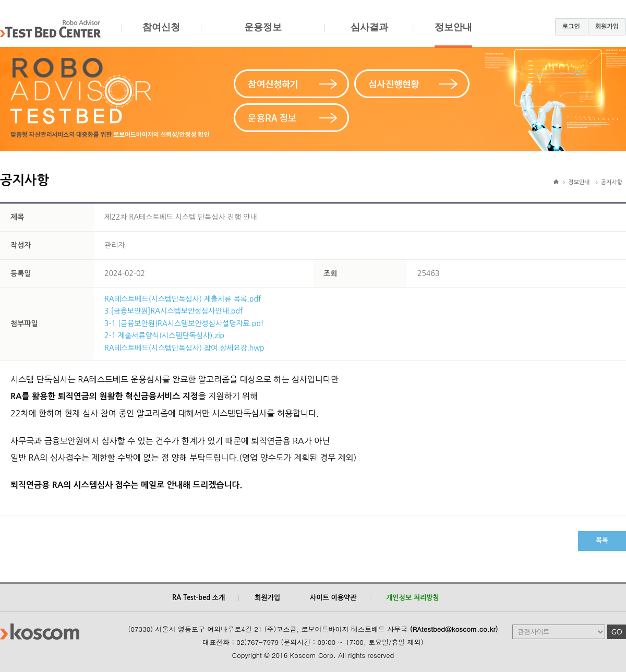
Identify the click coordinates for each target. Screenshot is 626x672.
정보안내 (453, 35)
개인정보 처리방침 (412, 598)
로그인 (571, 27)
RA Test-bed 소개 (198, 598)
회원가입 (607, 27)
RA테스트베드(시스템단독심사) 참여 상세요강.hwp (184, 348)
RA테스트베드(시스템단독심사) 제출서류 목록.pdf (183, 299)
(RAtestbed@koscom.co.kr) (454, 629)
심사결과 (369, 35)
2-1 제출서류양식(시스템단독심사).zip (164, 335)
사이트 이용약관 (333, 598)
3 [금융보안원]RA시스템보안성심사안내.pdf (173, 311)
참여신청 (161, 35)
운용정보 (263, 35)
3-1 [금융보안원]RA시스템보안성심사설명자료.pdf (184, 323)
